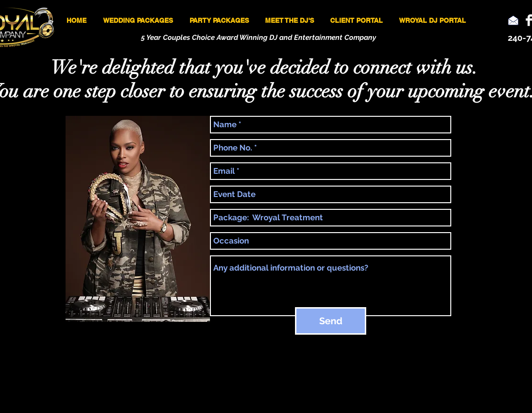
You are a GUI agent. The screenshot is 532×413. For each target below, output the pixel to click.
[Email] (513, 20)
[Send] (331, 321)
